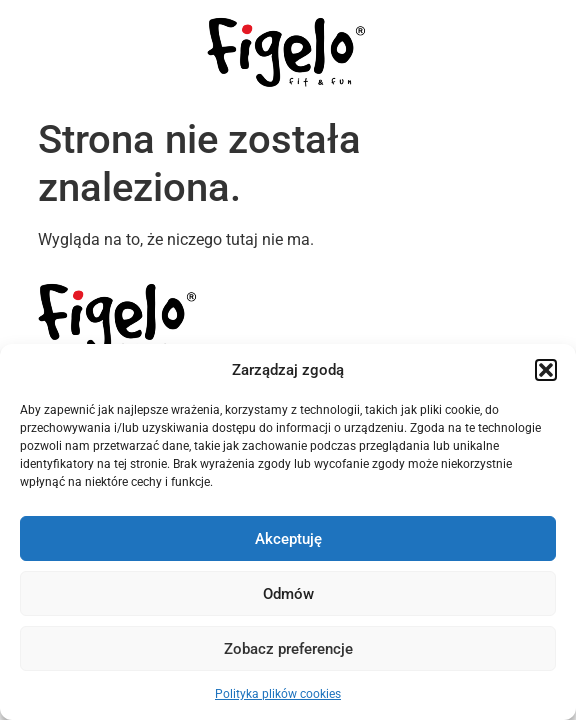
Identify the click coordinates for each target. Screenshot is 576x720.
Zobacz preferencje (288, 649)
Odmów (288, 594)
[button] (546, 370)
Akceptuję (288, 539)
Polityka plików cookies (278, 694)
